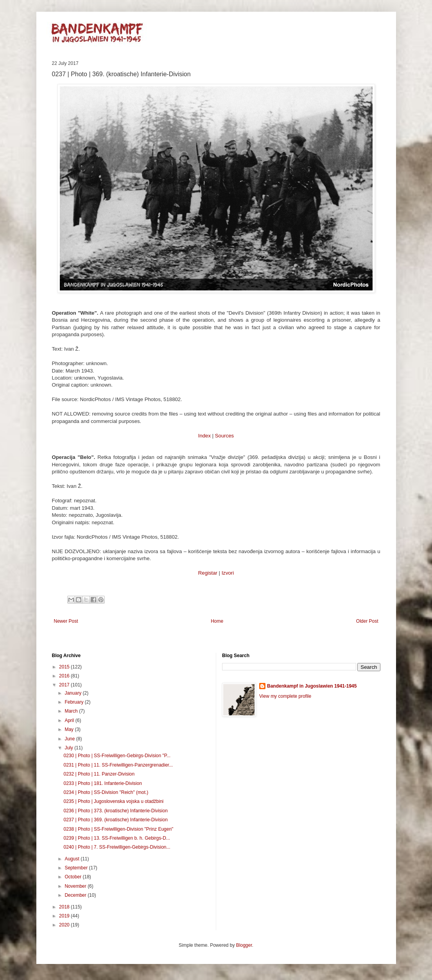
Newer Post (66, 621)
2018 (65, 907)
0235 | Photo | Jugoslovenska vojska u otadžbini (113, 801)
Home (217, 621)
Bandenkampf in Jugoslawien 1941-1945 (312, 686)
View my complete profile (285, 696)
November (76, 886)
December (76, 895)
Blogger (244, 945)
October (73, 877)
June (70, 739)
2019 (65, 916)
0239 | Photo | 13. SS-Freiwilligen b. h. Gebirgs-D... (117, 838)
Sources (224, 436)
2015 (65, 667)
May (70, 729)
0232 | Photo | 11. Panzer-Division (99, 774)
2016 (65, 676)
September (77, 868)
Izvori (228, 573)
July (69, 748)
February (74, 702)
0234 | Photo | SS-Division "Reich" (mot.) (106, 792)
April (70, 720)
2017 (65, 685)
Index (204, 436)
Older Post (367, 621)
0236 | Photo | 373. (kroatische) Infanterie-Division (115, 811)
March (72, 711)
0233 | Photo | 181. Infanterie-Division (102, 783)
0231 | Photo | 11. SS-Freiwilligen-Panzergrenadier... (118, 765)
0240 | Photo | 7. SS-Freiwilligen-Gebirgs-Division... (117, 847)
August (73, 859)
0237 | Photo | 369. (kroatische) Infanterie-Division (115, 820)
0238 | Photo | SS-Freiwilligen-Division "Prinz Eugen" (118, 829)
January (73, 693)
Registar (208, 573)
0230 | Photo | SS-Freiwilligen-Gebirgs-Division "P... (117, 756)
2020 (65, 925)
